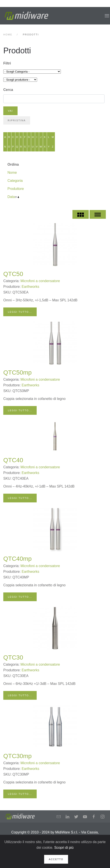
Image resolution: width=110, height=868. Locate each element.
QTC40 (13, 460)
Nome (12, 173)
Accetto (56, 859)
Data (11, 197)
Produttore (16, 189)
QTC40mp (17, 559)
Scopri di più (64, 848)
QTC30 (13, 657)
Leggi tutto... (20, 312)
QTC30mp (17, 756)
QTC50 (13, 274)
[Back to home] (26, 16)
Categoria (15, 181)
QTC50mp (17, 372)
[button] (107, 16)
